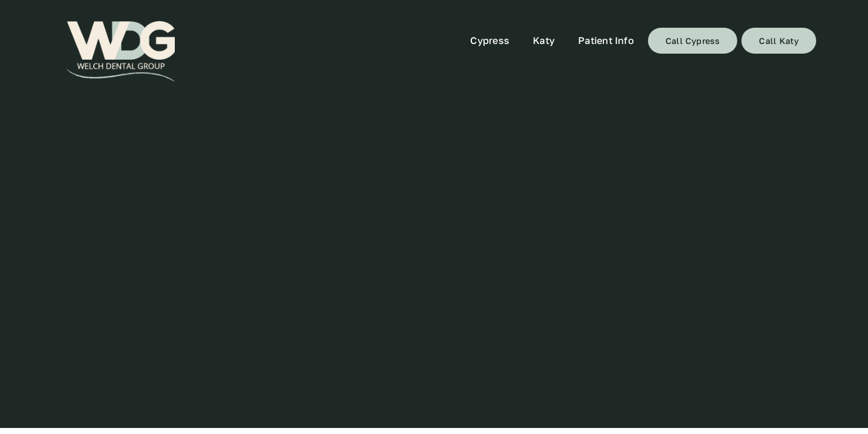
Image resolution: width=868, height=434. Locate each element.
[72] (121, 52)
